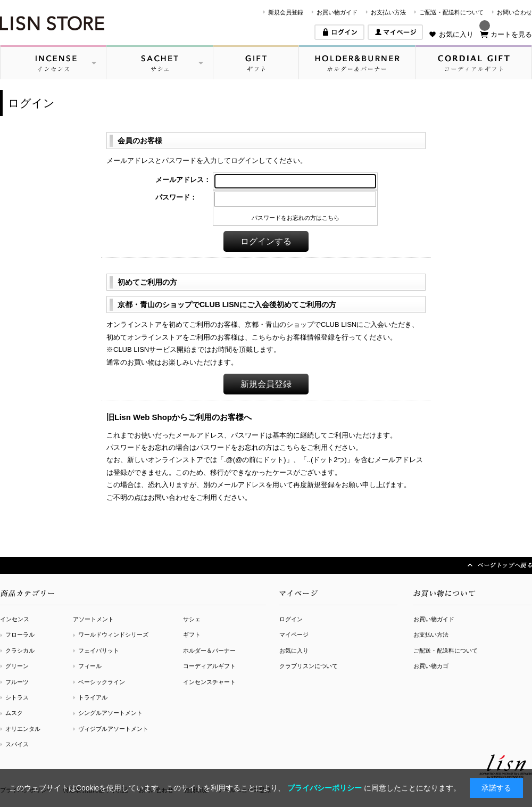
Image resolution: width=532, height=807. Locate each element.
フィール (90, 666)
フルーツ (17, 682)
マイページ (294, 635)
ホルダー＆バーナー (209, 650)
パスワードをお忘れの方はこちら (296, 218)
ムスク (14, 713)
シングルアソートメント (110, 713)
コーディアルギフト (209, 666)
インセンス (15, 619)
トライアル (93, 697)
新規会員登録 (286, 12)
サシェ (192, 619)
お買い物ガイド (337, 12)
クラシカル (20, 650)
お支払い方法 (388, 12)
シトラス (17, 697)
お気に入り (456, 34)
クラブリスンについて (309, 666)
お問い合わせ (514, 12)
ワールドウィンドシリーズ (113, 635)
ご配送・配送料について (451, 12)
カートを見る (511, 34)
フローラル (20, 635)
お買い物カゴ (431, 666)
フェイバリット (99, 650)
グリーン (17, 666)
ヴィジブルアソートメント (113, 729)
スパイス (17, 744)
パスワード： (176, 197)
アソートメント (93, 619)
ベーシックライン (102, 682)
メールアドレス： (183, 180)
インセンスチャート (209, 682)
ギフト (192, 635)
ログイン (291, 619)
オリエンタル (23, 729)
